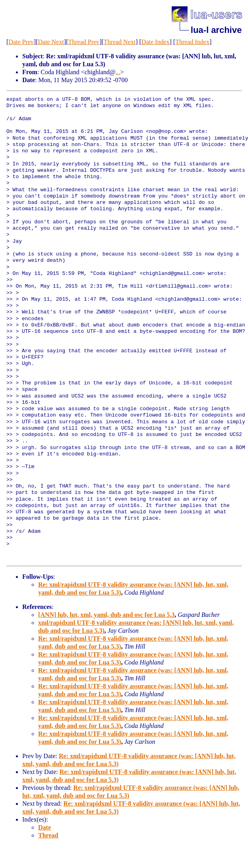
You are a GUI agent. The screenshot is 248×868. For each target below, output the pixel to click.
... (118, 72)
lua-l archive (216, 30)
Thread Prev (84, 42)
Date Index (156, 42)
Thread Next (120, 42)
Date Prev (21, 42)
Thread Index (192, 42)
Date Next (51, 42)
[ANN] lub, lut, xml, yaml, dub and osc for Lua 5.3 (106, 615)
